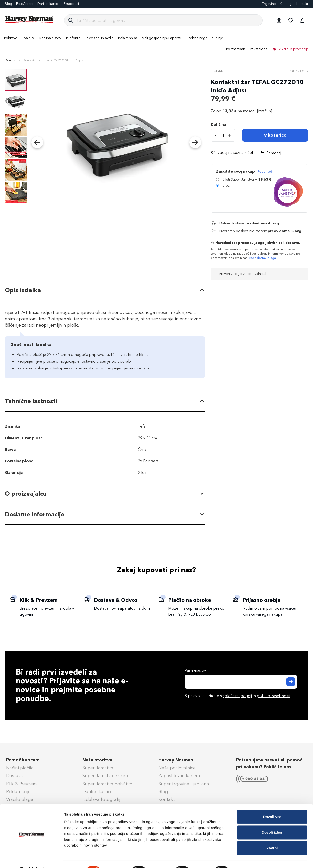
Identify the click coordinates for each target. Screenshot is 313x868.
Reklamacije (18, 792)
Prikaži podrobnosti (255, 858)
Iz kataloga (259, 49)
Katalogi (286, 4)
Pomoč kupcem (23, 760)
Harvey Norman (176, 760)
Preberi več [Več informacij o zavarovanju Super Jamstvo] (265, 172)
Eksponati (71, 4)
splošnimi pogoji (237, 696)
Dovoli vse (272, 804)
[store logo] (29, 19)
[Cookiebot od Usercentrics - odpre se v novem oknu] (32, 858)
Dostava (15, 776)
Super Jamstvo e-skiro (105, 776)
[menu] (156, 44)
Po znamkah (236, 49)
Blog (163, 792)
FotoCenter (25, 4)
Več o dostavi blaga (262, 258)
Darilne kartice (49, 4)
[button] (279, 20)
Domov (10, 60)
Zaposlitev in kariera (179, 776)
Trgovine (269, 4)
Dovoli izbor (272, 820)
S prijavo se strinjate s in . (238, 696)
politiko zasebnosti (273, 696)
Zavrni (272, 836)
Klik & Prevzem (22, 784)
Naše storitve (97, 760)
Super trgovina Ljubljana (184, 784)
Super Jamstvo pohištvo (107, 784)
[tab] (105, 290)
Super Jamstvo (98, 768)
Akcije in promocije (294, 49)
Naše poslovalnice (177, 768)
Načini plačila (20, 768)
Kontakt (302, 4)
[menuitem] (11, 38)
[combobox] (167, 20)
